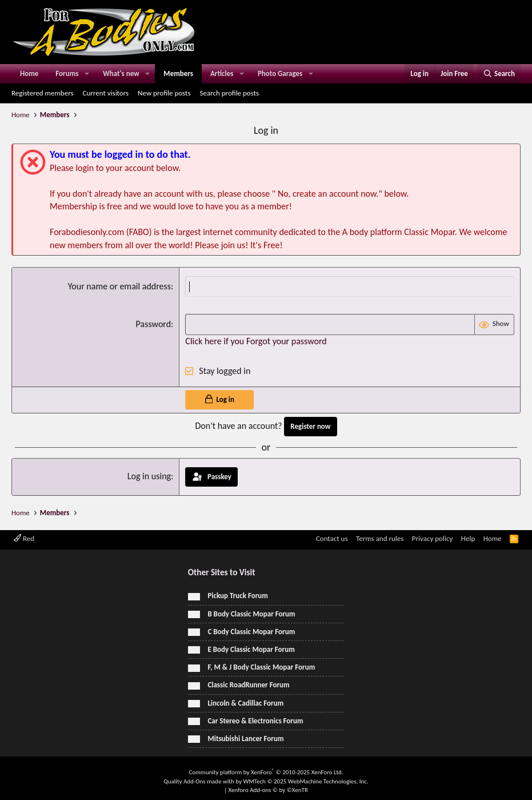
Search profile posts (229, 93)
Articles (222, 73)
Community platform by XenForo (266, 772)
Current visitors (106, 93)
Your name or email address (119, 286)
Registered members (43, 93)
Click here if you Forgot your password (256, 341)
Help (468, 538)
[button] (87, 74)
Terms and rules (380, 538)
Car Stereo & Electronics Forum (251, 721)
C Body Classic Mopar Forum (247, 632)
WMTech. (305, 781)
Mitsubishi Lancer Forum (242, 739)
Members (178, 73)
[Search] (499, 74)
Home (29, 73)
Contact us (332, 538)
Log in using (149, 476)
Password (154, 324)
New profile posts (164, 93)
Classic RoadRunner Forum (245, 685)
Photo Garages (280, 73)
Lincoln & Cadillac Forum (242, 703)
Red (24, 538)
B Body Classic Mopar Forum (247, 614)
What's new (121, 73)
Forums (67, 73)
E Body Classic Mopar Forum (247, 649)
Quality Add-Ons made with (199, 781)
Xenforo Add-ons (268, 790)
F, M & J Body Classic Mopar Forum (257, 667)
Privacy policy (433, 538)
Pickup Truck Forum (234, 596)
